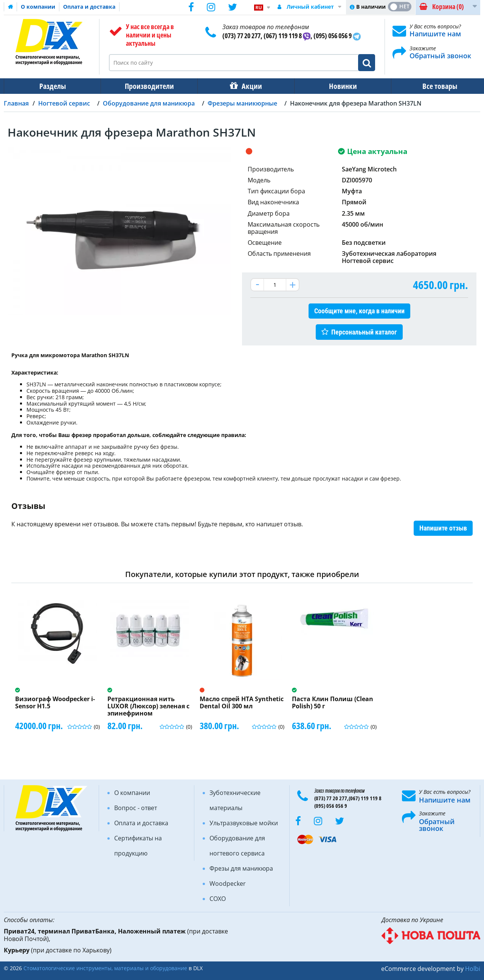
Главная (16, 103)
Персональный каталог (364, 332)
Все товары (433, 86)
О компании (38, 7)
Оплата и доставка (89, 7)
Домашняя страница (11, 7)
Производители (147, 86)
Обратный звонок (440, 56)
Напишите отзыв (443, 528)
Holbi (473, 969)
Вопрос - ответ (136, 808)
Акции (248, 86)
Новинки (338, 86)
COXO (218, 899)
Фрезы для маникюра (241, 868)
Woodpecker (228, 884)
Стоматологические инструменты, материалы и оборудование (105, 968)
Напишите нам (435, 34)
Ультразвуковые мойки (244, 823)
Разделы (52, 86)
